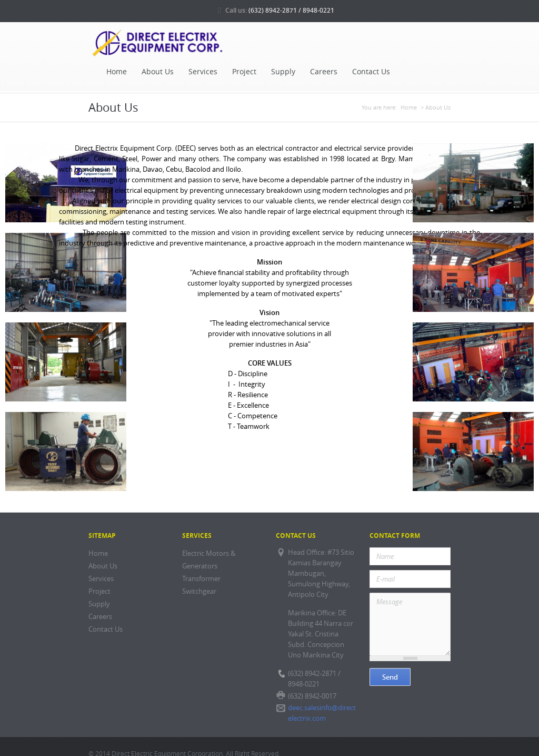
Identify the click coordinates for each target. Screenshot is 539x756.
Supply (283, 72)
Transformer (201, 579)
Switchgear (199, 591)
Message (410, 624)
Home (117, 72)
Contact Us (371, 72)
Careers (324, 72)
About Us (158, 72)
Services (203, 72)
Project (244, 72)
